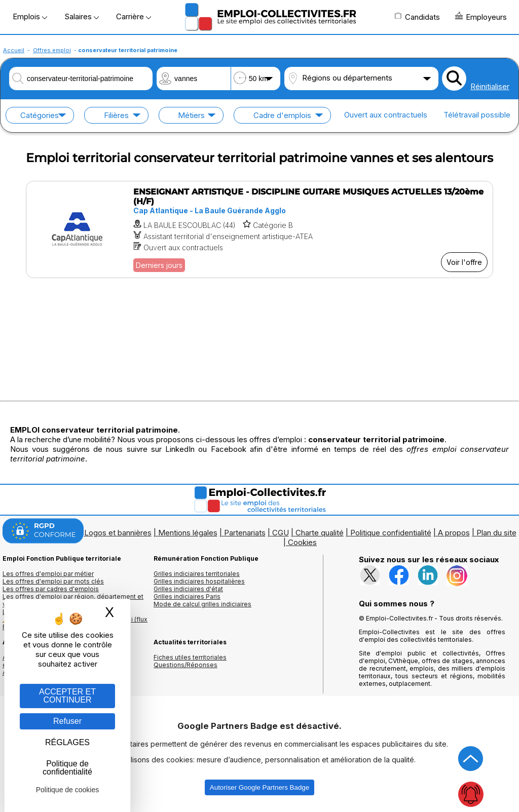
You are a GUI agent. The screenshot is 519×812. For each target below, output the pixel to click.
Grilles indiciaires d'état (188, 589)
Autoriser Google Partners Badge (259, 787)
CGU (281, 533)
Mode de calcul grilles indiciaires (202, 604)
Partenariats (245, 533)
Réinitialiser (490, 86)
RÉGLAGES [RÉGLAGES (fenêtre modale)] (67, 742)
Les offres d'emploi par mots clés (53, 581)
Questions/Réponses (186, 665)
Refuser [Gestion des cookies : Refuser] (67, 721)
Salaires (82, 16)
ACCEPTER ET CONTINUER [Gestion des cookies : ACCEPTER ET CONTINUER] (67, 696)
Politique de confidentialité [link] (67, 768)
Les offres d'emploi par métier (48, 574)
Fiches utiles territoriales (190, 657)
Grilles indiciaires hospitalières (199, 581)
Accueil (14, 50)
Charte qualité (320, 533)
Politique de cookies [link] (68, 790)
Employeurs (481, 17)
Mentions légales (188, 533)
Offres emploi (52, 50)
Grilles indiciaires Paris (187, 596)
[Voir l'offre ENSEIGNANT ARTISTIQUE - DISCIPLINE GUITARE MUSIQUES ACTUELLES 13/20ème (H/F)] (259, 229)
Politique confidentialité (391, 533)
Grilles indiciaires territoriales (197, 574)
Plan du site (496, 533)
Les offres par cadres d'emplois (51, 589)
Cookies (302, 542)
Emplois (30, 16)
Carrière (134, 16)
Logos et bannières (118, 533)
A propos (454, 533)
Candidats (417, 17)
